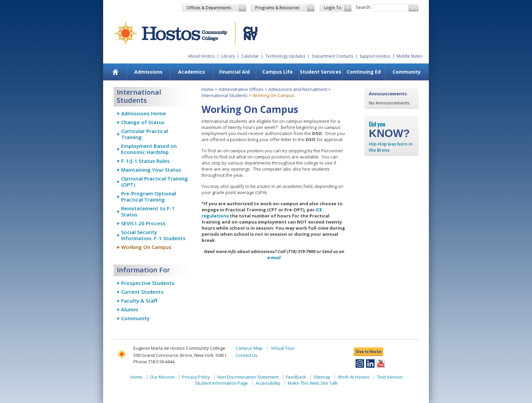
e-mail (274, 257)
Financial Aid (234, 72)
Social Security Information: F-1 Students (153, 235)
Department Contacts (332, 56)
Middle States (410, 56)
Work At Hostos (354, 377)
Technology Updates (285, 56)
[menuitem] (116, 72)
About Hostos (201, 56)
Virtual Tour (283, 348)
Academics (192, 72)
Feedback (296, 377)
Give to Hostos (368, 351)
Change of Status (143, 122)
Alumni (130, 309)
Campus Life (278, 72)
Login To (338, 8)
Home (208, 89)
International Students (225, 95)
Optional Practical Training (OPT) (155, 181)
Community (407, 72)
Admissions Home (144, 113)
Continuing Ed (364, 72)
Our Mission (162, 377)
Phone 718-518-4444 (154, 362)
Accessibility (268, 383)
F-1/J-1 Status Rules (145, 161)
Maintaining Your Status (151, 170)
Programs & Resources (285, 8)
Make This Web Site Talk (313, 383)
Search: (363, 7)
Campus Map (249, 348)
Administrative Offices (241, 89)
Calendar (250, 56)
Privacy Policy (196, 377)
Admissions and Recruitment (298, 89)
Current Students (142, 292)
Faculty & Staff (139, 301)
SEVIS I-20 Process (143, 223)
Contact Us (246, 355)
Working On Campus (146, 247)
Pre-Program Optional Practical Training (149, 196)
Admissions (148, 72)
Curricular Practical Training (145, 134)
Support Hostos (375, 56)
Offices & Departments (216, 8)
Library (228, 56)
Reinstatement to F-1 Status (148, 211)
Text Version (390, 377)
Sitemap (322, 377)
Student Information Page (222, 383)
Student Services (321, 72)
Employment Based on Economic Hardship (149, 149)
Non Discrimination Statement (248, 377)
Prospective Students (148, 283)
